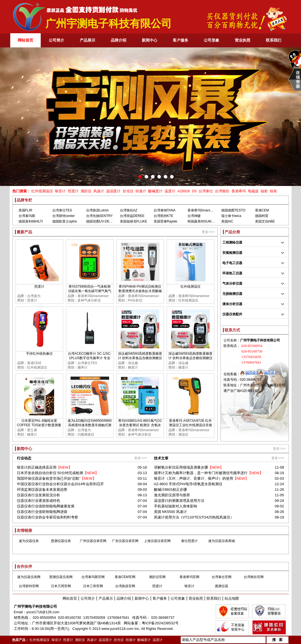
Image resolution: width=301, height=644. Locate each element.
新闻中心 (142, 598)
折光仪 (128, 191)
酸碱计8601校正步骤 (171, 490)
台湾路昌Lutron (97, 210)
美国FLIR (25, 210)
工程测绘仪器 (232, 242)
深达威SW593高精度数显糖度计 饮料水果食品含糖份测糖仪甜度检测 (140, 358)
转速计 (141, 191)
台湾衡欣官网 (254, 577)
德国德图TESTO (233, 210)
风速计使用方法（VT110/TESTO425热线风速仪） (194, 517)
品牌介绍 (124, 598)
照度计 (73, 191)
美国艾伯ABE (265, 221)
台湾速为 (34, 296)
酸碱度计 (155, 191)
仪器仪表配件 (232, 314)
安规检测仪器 (232, 253)
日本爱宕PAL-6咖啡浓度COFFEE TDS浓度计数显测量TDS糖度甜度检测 (39, 425)
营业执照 (196, 598)
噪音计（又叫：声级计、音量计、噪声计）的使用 (194, 478)
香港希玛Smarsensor (203, 210)
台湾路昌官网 (125, 586)
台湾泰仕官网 (222, 577)
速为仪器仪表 (29, 541)
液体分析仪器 (232, 304)
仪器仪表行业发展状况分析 (38, 495)
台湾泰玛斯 (27, 216)
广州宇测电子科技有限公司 (35, 606)
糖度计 (133, 367)
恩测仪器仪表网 (61, 577)
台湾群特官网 (29, 586)
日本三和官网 (93, 586)
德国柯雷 (262, 216)
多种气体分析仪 (89, 300)
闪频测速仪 (86, 435)
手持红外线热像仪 (39, 354)
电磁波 (253, 191)
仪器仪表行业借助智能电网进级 (42, 512)
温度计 (170, 191)
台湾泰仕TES (62, 210)
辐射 (264, 191)
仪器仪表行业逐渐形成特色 (38, 501)
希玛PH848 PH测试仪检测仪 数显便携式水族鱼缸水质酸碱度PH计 (140, 291)
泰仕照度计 (189, 541)
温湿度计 (113, 191)
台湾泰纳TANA (165, 210)
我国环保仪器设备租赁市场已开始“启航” (49, 478)
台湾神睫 (194, 216)
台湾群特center (64, 216)
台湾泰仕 (206, 191)
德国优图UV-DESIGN (102, 221)
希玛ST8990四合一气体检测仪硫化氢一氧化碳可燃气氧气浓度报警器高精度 (90, 291)
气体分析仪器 (232, 283)
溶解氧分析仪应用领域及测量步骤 (181, 467)
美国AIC (227, 221)
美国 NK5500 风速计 (170, 512)
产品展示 (106, 598)
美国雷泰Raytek (165, 221)
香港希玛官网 (189, 577)
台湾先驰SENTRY (99, 216)
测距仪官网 (157, 577)
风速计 (99, 191)
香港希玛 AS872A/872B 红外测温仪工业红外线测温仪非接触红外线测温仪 (191, 425)
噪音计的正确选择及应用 (37, 467)
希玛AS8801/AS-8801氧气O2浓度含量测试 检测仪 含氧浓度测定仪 (140, 425)
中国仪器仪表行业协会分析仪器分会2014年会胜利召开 (61, 484)
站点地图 (232, 598)
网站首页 (70, 598)
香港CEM (262, 210)
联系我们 (214, 598)
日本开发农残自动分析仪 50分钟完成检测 (50, 473)
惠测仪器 (222, 586)
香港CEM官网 (125, 577)
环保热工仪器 (232, 273)
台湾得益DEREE (132, 216)
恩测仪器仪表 (61, 541)
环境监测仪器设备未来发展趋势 (42, 490)
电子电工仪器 (232, 263)
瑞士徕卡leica (231, 216)
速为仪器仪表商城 (222, 541)
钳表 (273, 191)
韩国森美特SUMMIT (202, 221)
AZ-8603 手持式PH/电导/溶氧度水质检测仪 (188, 484)
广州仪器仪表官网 (93, 541)
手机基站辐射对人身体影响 (176, 506)
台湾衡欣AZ (129, 210)
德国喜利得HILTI (31, 221)
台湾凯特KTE (164, 216)
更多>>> (208, 232)
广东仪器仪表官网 (125, 541)
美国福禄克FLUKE (134, 221)
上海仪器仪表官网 (157, 541)
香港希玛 (239, 191)
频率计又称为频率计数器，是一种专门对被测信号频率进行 (201, 473)
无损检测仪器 (232, 294)
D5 (194, 191)
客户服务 (160, 598)
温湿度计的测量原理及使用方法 (179, 501)
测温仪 (183, 435)
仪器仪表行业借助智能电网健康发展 (46, 506)
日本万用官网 (61, 586)
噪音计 (60, 191)
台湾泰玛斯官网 (93, 577)
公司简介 (88, 598)
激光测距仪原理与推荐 (172, 495)
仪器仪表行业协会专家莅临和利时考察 (47, 517)
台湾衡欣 (222, 191)
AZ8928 (184, 191)
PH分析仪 (135, 300)
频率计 (83, 367)
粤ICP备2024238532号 (160, 623)
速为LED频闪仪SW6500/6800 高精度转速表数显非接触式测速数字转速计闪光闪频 (90, 425)
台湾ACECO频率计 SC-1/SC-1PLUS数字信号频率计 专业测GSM (90, 358)
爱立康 (32, 430)
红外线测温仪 (42, 191)
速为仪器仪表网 (29, 577)
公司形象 (178, 598)
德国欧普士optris (65, 221)
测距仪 (86, 191)
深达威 (133, 363)
